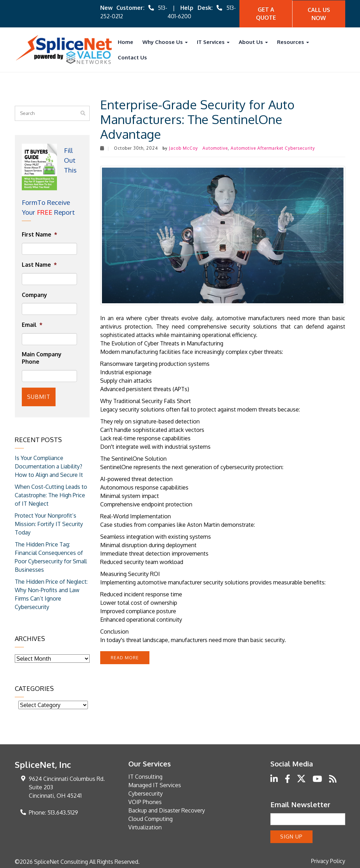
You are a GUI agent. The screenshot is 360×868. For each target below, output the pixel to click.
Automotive (215, 148)
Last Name (39, 264)
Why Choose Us (165, 42)
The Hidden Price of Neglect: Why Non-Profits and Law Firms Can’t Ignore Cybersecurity (51, 593)
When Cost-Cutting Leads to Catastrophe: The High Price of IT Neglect (51, 494)
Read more (125, 658)
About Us (253, 42)
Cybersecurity (146, 792)
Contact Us (132, 57)
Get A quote (266, 14)
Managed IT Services (155, 784)
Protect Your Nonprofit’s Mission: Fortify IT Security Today (49, 523)
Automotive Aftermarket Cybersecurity (273, 148)
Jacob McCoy (184, 148)
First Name (40, 234)
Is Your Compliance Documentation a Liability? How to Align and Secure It (49, 465)
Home (126, 42)
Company (34, 294)
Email (32, 325)
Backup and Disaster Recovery (167, 809)
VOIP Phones (145, 801)
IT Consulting (145, 776)
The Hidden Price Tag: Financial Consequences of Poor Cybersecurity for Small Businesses (51, 556)
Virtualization (145, 826)
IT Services (213, 42)
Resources (293, 42)
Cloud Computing (150, 818)
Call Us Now (319, 14)
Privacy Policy (328, 860)
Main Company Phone (42, 358)
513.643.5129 (63, 811)
